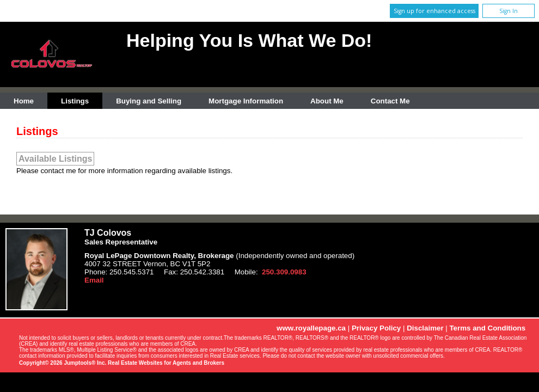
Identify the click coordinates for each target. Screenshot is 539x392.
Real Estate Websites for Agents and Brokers (166, 363)
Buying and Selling (149, 101)
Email (94, 280)
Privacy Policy (376, 328)
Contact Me (390, 101)
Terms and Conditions (487, 328)
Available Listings (55, 159)
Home (24, 101)
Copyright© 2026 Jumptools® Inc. (63, 363)
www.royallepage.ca (311, 328)
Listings (75, 101)
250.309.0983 (284, 272)
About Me (327, 101)
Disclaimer (425, 328)
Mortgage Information (246, 101)
